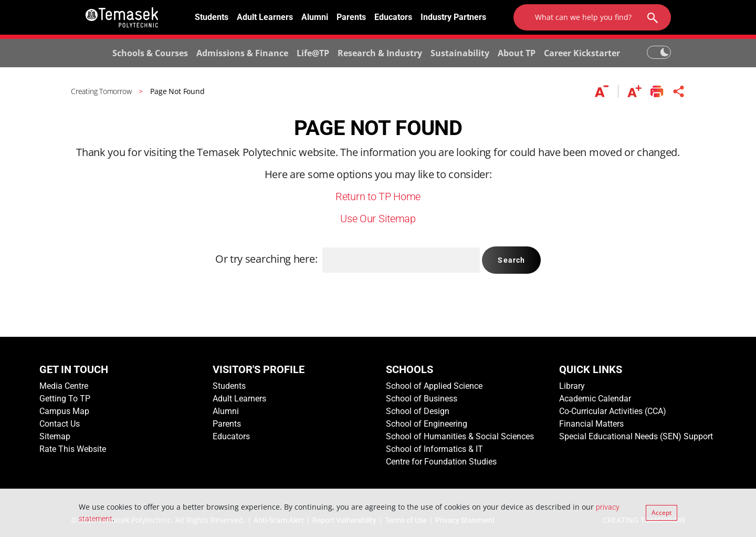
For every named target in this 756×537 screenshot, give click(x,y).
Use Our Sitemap (378, 219)
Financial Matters (591, 424)
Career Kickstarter (582, 53)
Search (511, 260)
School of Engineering (427, 424)
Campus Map (64, 411)
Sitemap (55, 436)
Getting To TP (65, 399)
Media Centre (64, 386)
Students (212, 17)
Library (572, 386)
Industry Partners (453, 17)
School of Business (422, 399)
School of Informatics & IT (434, 449)
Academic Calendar (595, 399)
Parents (351, 17)
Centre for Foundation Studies (441, 462)
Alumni (315, 17)
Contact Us (60, 424)
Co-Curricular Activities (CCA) (613, 411)
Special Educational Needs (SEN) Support (636, 436)
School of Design (418, 411)
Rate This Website (73, 449)
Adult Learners (265, 17)
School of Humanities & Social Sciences (460, 436)
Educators (393, 17)
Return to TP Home (378, 197)
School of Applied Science (434, 386)
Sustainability (460, 53)
